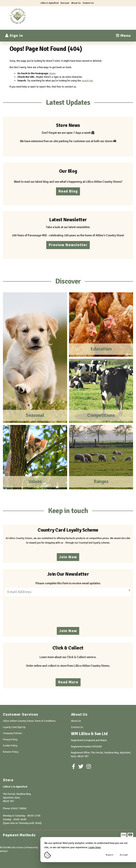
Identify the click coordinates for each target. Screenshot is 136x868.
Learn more (95, 847)
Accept (124, 855)
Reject (109, 855)
